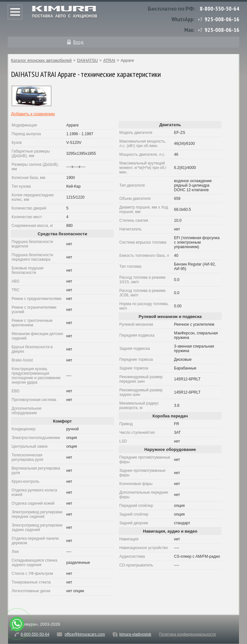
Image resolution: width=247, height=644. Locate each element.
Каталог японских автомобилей (41, 60)
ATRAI (109, 60)
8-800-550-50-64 (220, 9)
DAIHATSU (87, 60)
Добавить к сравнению (33, 114)
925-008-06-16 (222, 19)
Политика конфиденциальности (187, 634)
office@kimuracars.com (85, 634)
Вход (78, 42)
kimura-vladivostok (135, 634)
